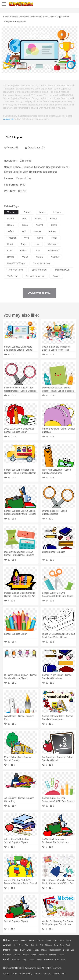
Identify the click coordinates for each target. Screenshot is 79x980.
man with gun (62, 270)
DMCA (47, 974)
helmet (37, 231)
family (36, 950)
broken (24, 251)
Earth (56, 940)
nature (38, 219)
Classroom (42, 955)
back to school (39, 270)
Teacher (26, 955)
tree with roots (15, 270)
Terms (14, 974)
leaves (57, 212)
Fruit (57, 960)
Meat (63, 960)
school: (7, 955)
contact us (8, 119)
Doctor (66, 950)
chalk (54, 225)
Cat (41, 945)
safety (11, 231)
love (37, 244)
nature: (7, 940)
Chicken (48, 945)
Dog (62, 945)
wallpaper (53, 244)
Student (17, 955)
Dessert (32, 960)
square (27, 212)
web (27, 238)
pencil (54, 238)
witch (40, 238)
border (11, 257)
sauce (11, 225)
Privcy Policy (26, 974)
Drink (40, 960)
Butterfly (34, 945)
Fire (62, 940)
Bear (21, 945)
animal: (7, 945)
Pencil (61, 955)
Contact (38, 974)
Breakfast (16, 960)
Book (34, 955)
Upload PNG (59, 974)
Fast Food (48, 960)
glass (25, 225)
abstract (55, 257)
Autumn (24, 940)
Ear (73, 950)
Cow (56, 945)
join (38, 251)
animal (39, 225)
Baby (22, 950)
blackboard (54, 251)
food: (6, 959)
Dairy (24, 960)
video (25, 257)
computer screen (42, 263)
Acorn (16, 940)
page (24, 244)
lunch (42, 212)
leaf (24, 219)
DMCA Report (14, 138)
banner (53, 219)
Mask (16, 950)
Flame (68, 940)
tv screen (12, 276)
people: (7, 950)
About (6, 974)
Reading (53, 955)
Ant (15, 945)
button (11, 219)
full (24, 231)
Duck (68, 945)
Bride (29, 950)
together (12, 238)
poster (56, 276)
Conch (48, 940)
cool (10, 251)
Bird (27, 945)
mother (44, 950)
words (39, 257)
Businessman (55, 950)
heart (10, 244)
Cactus (41, 940)
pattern (53, 231)
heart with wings (16, 263)
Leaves (32, 940)
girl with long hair (35, 276)
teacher (11, 212)
